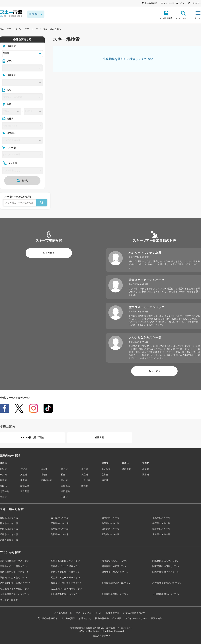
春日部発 (25, 491)
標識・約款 (157, 618)
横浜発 (44, 469)
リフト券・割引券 (9, 600)
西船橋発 (65, 486)
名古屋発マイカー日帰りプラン (66, 589)
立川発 (3, 497)
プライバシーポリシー (136, 618)
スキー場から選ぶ (52, 29)
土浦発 (85, 486)
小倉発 (146, 469)
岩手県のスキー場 (60, 518)
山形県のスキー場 (111, 518)
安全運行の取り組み (48, 618)
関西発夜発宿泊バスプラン (115, 572)
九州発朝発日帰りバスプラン (15, 594)
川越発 (24, 475)
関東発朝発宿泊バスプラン (115, 561)
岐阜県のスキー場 (60, 529)
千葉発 (64, 497)
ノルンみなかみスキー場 (145, 338)
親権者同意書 (113, 613)
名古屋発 (126, 469)
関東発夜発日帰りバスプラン (65, 561)
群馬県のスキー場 (60, 523)
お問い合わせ (85, 618)
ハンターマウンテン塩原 (145, 253)
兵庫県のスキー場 (9, 534)
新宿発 (3, 469)
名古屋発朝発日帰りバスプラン (16, 583)
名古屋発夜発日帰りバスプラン (66, 583)
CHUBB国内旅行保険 (32, 437)
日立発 (85, 475)
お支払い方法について (134, 613)
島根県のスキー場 (60, 534)
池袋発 (3, 480)
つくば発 (86, 480)
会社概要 (117, 618)
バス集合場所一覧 (63, 613)
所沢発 (24, 480)
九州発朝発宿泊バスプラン (115, 594)
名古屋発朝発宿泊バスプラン (116, 583)
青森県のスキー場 (9, 518)
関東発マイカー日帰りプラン (65, 566)
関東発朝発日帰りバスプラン (15, 561)
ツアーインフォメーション (89, 613)
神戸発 (105, 480)
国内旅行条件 (102, 618)
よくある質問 (68, 618)
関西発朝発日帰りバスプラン (15, 572)
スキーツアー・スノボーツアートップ (19, 29)
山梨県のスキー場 (111, 523)
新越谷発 (25, 486)
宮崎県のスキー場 (9, 540)
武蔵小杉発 (46, 480)
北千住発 (4, 491)
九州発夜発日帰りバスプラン (65, 594)
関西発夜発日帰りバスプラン (65, 572)
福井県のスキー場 (111, 529)
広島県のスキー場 (111, 534)
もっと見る (49, 253)
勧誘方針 (100, 437)
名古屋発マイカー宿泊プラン (15, 589)
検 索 (22, 181)
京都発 (105, 475)
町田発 (3, 486)
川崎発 (44, 475)
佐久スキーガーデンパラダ (146, 280)
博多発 (146, 475)
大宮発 (24, 469)
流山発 (64, 480)
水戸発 (85, 469)
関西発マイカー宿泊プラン (13, 578)
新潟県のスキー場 (9, 529)
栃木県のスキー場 (9, 523)
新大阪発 (106, 469)
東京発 (3, 475)
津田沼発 (65, 491)
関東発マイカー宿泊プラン (13, 566)
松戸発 (64, 469)
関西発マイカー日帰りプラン (65, 578)
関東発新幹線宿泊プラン (114, 566)
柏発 (63, 475)
